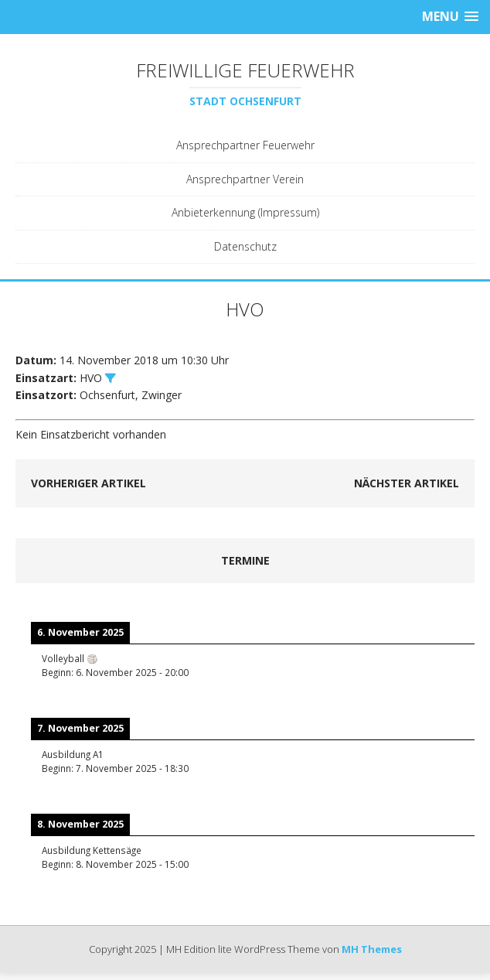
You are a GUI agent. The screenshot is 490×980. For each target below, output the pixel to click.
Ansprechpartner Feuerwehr (245, 145)
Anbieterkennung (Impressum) (245, 212)
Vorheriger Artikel (88, 483)
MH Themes (372, 949)
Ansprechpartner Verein (245, 179)
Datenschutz (245, 246)
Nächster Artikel (407, 483)
